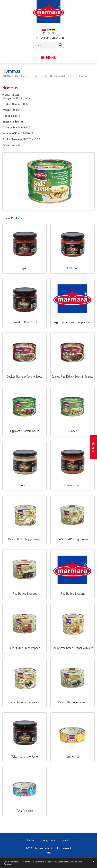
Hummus (83, 76)
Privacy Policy (48, 840)
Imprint (31, 840)
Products (25, 76)
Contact (66, 840)
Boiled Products (40, 76)
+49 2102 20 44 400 (50, 38)
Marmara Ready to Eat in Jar (63, 76)
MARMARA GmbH (10, 76)
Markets (93, 447)
